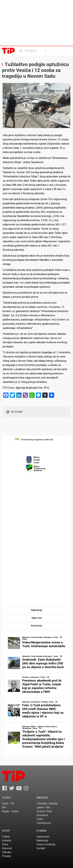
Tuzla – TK (8, 803)
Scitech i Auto (44, 811)
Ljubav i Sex (43, 807)
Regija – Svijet (10, 811)
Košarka (7, 840)
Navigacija (28, 51)
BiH (4, 807)
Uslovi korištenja (46, 844)
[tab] (37, 610)
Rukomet (7, 848)
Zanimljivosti (44, 823)
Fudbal (6, 837)
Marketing (42, 840)
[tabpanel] (36, 693)
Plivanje (6, 856)
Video (40, 819)
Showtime (42, 815)
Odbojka (7, 852)
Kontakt (41, 848)
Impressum (43, 837)
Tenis (5, 844)
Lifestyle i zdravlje (47, 803)
